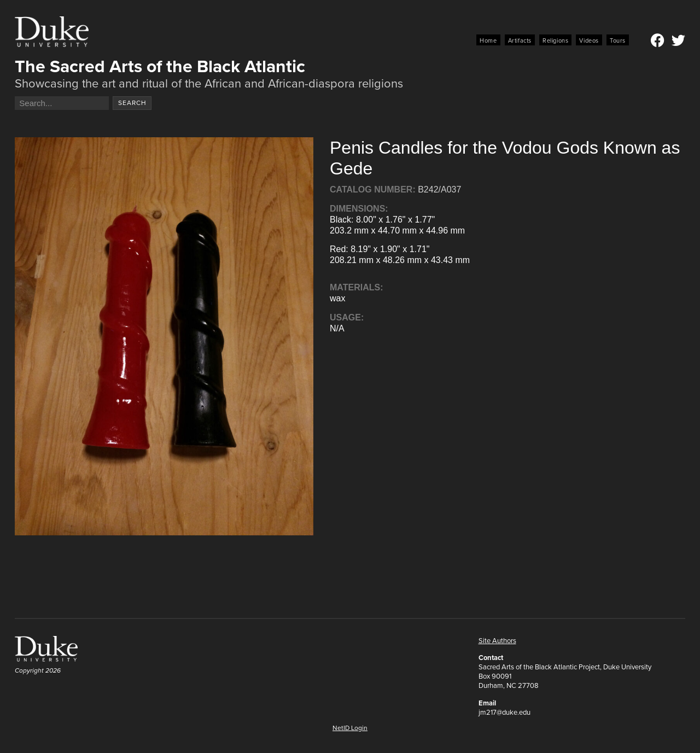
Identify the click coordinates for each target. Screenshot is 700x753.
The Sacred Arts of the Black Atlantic (160, 66)
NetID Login (350, 728)
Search (132, 103)
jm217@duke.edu (504, 712)
